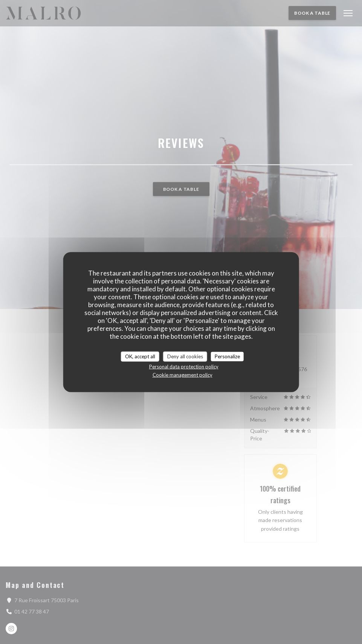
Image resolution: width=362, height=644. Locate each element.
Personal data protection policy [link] (184, 367)
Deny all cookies (185, 356)
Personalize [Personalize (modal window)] (227, 356)
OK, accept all (140, 356)
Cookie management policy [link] (183, 375)
